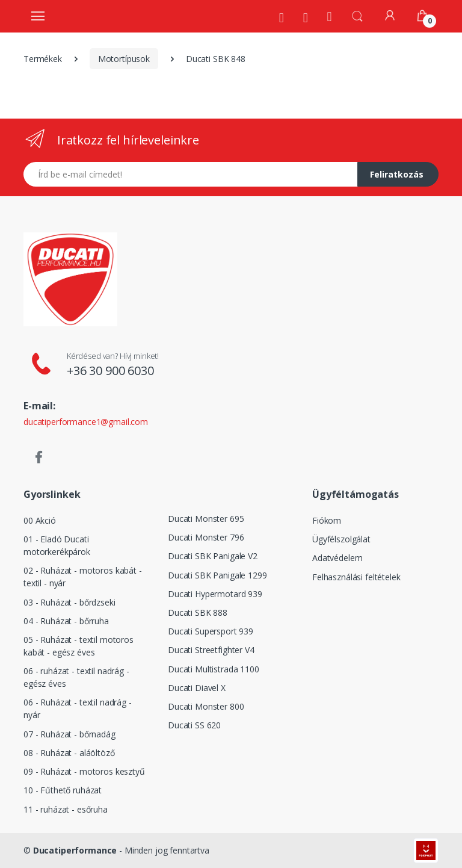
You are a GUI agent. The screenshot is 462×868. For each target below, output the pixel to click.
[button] (357, 15)
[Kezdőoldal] (330, 16)
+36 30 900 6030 (110, 370)
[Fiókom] (390, 15)
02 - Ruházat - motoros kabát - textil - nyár (83, 577)
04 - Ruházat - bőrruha (66, 621)
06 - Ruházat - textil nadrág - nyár (78, 708)
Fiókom (327, 520)
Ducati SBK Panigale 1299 (217, 575)
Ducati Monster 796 (206, 537)
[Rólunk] (282, 17)
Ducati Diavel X (197, 688)
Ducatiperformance (75, 850)
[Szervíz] (306, 17)
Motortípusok (124, 59)
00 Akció (40, 520)
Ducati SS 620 (194, 725)
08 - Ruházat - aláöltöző (69, 753)
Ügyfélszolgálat (341, 539)
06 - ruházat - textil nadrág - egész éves (76, 677)
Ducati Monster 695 (206, 519)
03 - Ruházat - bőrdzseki (69, 602)
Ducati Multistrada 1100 (214, 669)
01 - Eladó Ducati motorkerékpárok (57, 545)
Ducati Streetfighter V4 (211, 650)
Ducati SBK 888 (198, 612)
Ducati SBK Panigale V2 (213, 556)
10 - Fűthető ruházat (63, 790)
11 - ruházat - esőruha (66, 809)
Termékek (43, 59)
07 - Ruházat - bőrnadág (69, 734)
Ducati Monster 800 (206, 706)
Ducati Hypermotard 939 (215, 594)
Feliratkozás (397, 174)
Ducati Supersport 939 (211, 631)
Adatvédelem (337, 558)
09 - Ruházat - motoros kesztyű (84, 771)
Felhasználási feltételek (356, 577)
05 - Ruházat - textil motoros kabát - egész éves (79, 646)
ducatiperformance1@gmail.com (86, 422)
